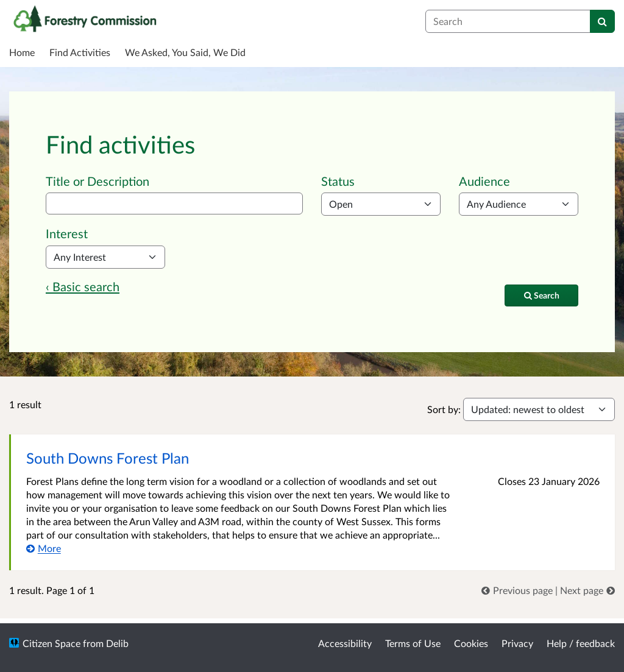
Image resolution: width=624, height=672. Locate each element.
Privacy (517, 643)
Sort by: (444, 409)
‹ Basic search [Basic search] (83, 286)
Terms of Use (413, 643)
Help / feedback (581, 643)
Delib (117, 643)
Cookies (471, 643)
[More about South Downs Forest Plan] (44, 548)
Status (338, 181)
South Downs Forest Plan (108, 458)
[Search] (602, 21)
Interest (67, 233)
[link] (518, 590)
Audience (484, 181)
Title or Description (97, 181)
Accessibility (345, 643)
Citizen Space (51, 643)
